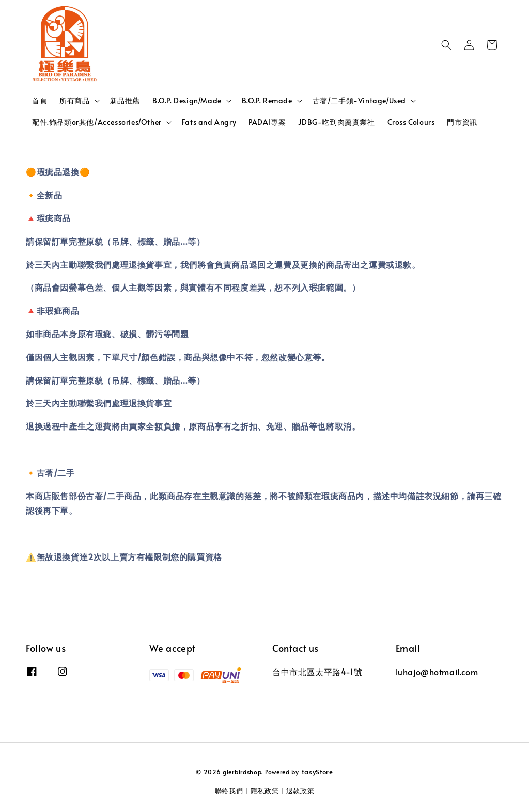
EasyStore (317, 772)
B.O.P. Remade (267, 101)
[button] (446, 45)
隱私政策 (265, 791)
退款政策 (300, 791)
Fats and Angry (209, 122)
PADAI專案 (267, 122)
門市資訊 (462, 122)
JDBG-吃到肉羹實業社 (336, 122)
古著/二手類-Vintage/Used (359, 101)
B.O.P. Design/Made (187, 101)
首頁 (40, 100)
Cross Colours (411, 122)
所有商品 (74, 101)
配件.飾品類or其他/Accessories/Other (97, 122)
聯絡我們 (229, 791)
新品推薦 (125, 100)
